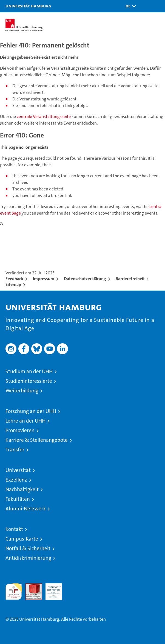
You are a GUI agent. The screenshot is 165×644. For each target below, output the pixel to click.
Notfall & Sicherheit (28, 548)
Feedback (14, 279)
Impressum (44, 279)
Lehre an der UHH (25, 421)
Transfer (15, 450)
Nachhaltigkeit (22, 489)
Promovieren (20, 430)
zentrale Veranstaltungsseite (44, 116)
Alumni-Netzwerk (26, 509)
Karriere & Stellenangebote (37, 440)
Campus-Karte (22, 539)
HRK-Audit (51, 589)
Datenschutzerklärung (85, 279)
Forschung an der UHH (31, 411)
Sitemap (13, 284)
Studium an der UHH (29, 371)
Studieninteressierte (29, 381)
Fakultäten (18, 499)
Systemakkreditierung (74, 586)
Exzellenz (16, 480)
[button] (129, 6)
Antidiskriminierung (28, 558)
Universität (18, 470)
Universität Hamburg (28, 6)
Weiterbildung (22, 391)
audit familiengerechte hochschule (14, 592)
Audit (31, 586)
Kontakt (14, 529)
